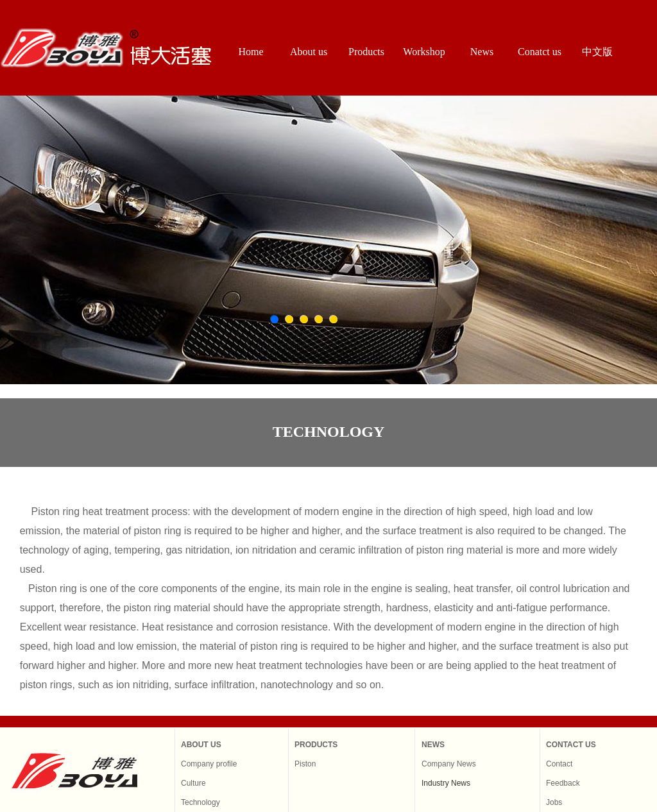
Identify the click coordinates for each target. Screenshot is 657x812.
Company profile (209, 764)
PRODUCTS (316, 745)
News (482, 52)
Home (251, 52)
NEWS (433, 745)
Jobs (554, 802)
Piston (305, 764)
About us (309, 52)
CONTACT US (571, 745)
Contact (559, 764)
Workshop (424, 52)
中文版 (597, 52)
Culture (193, 783)
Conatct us (540, 52)
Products (366, 52)
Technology (201, 802)
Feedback (563, 783)
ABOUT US (201, 745)
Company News (449, 764)
